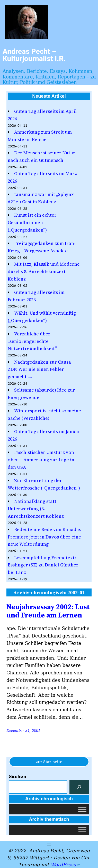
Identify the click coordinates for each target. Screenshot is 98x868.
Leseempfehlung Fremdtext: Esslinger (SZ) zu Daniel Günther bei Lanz (43, 565)
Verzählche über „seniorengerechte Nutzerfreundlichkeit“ (32, 341)
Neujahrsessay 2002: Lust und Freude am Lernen (48, 611)
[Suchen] (79, 787)
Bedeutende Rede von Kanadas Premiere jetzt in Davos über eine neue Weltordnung (44, 537)
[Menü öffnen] (49, 844)
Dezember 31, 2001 (23, 730)
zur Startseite (49, 762)
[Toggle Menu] (82, 809)
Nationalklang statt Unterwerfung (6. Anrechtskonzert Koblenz (36, 509)
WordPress (65, 865)
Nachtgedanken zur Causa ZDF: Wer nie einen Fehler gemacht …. (39, 369)
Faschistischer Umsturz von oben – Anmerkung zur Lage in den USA (41, 460)
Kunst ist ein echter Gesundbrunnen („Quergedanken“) (32, 222)
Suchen (18, 776)
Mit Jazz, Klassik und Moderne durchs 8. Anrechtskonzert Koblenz (44, 271)
